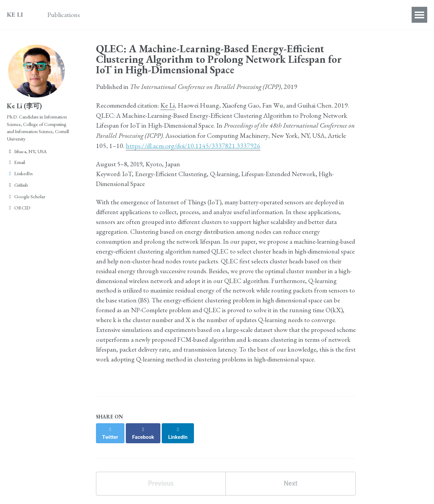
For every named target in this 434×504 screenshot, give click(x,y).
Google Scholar (26, 199)
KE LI (15, 15)
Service (190, 15)
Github (17, 188)
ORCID (19, 211)
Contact (305, 15)
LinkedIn (20, 177)
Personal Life (265, 15)
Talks (162, 15)
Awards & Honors (118, 15)
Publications (65, 15)
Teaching (223, 15)
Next (290, 492)
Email (16, 165)
